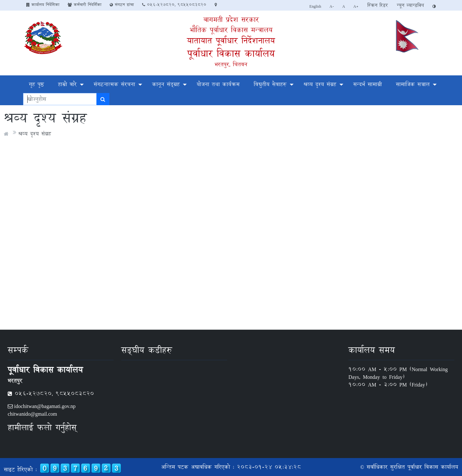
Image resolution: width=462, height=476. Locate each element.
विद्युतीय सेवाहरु (270, 84)
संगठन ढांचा (122, 4)
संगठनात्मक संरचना (114, 84)
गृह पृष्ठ (36, 84)
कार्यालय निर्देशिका (43, 4)
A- (332, 6)
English (315, 6)
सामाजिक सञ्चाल (413, 84)
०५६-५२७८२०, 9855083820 (174, 4)
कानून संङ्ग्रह (166, 84)
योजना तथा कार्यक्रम (218, 84)
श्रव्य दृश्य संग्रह (320, 84)
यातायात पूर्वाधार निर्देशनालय (231, 41)
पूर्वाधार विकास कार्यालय (231, 53)
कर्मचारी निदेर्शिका (85, 4)
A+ (356, 6)
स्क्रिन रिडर (378, 5)
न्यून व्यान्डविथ (410, 5)
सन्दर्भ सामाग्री (368, 84)
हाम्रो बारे (67, 84)
